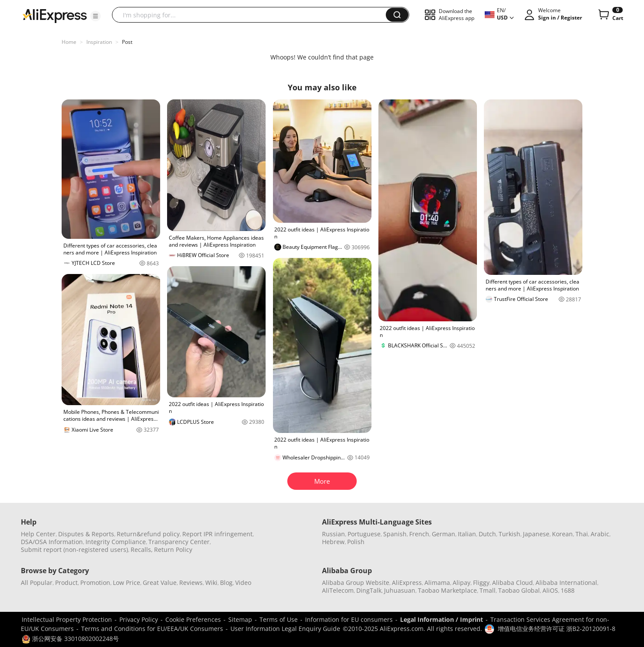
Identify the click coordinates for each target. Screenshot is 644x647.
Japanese (536, 534)
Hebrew (333, 542)
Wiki (211, 583)
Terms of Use (279, 619)
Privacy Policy (139, 619)
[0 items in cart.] (610, 15)
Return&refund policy (148, 534)
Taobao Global (519, 590)
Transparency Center (179, 542)
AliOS (550, 590)
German (444, 534)
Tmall (488, 590)
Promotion (95, 583)
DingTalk (369, 590)
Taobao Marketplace (447, 590)
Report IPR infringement (217, 534)
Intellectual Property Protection (67, 619)
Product (66, 583)
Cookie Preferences (193, 619)
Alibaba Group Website (356, 583)
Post (127, 42)
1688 (568, 590)
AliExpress (407, 583)
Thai (582, 534)
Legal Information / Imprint (442, 619)
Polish (356, 542)
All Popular (37, 583)
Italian (467, 534)
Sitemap (240, 619)
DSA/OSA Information (52, 542)
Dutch (487, 534)
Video (243, 583)
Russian (333, 534)
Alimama (437, 583)
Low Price (126, 583)
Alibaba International (566, 583)
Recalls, (142, 550)
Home (69, 42)
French (419, 534)
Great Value (160, 583)
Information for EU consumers (349, 619)
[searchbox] (252, 15)
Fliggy (481, 583)
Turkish (509, 534)
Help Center (38, 534)
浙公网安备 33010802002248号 (70, 639)
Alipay (462, 583)
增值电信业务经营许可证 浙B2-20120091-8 (557, 629)
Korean (562, 534)
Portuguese (364, 534)
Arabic (600, 534)
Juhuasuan (400, 590)
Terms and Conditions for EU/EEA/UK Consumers (152, 629)
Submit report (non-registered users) (74, 550)
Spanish (395, 534)
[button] (95, 16)
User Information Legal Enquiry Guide (285, 629)
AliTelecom (338, 590)
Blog (226, 583)
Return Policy (173, 550)
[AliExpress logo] (55, 15)
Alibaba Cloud (513, 583)
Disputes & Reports (86, 534)
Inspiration (99, 42)
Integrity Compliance (116, 542)
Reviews (191, 583)
